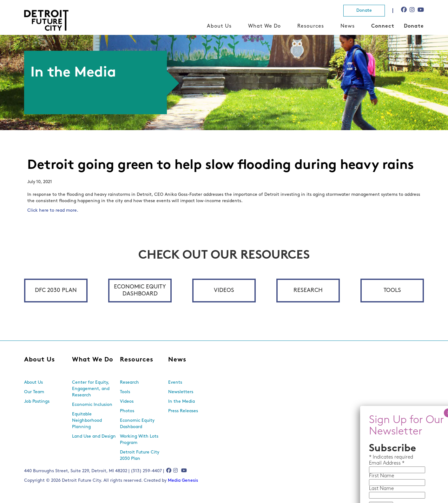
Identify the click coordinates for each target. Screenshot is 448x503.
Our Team (34, 392)
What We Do (264, 26)
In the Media (181, 402)
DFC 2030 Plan (56, 291)
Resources (311, 26)
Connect (383, 26)
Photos (127, 411)
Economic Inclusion (92, 405)
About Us (219, 26)
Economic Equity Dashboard (140, 291)
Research (308, 291)
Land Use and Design (94, 437)
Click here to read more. (53, 211)
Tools (392, 291)
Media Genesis (183, 481)
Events (175, 383)
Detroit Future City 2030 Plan (140, 456)
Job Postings (37, 402)
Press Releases (183, 411)
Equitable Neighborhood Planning (87, 421)
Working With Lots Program (139, 440)
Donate (364, 11)
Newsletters (181, 392)
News (348, 26)
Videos (224, 291)
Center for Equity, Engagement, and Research (91, 389)
